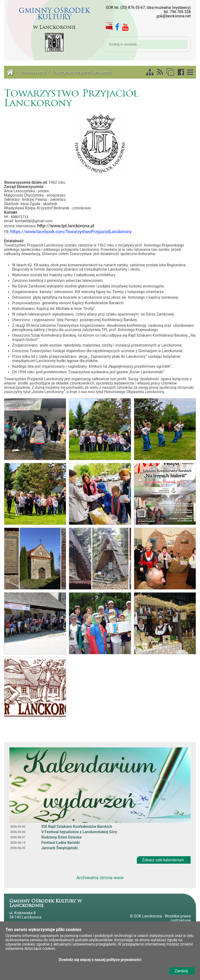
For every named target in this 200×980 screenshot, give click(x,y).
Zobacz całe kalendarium (163, 860)
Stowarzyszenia (33, 72)
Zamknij (181, 971)
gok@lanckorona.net (173, 16)
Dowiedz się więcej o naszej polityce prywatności (100, 960)
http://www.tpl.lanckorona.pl (66, 226)
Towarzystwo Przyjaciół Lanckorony (81, 72)
